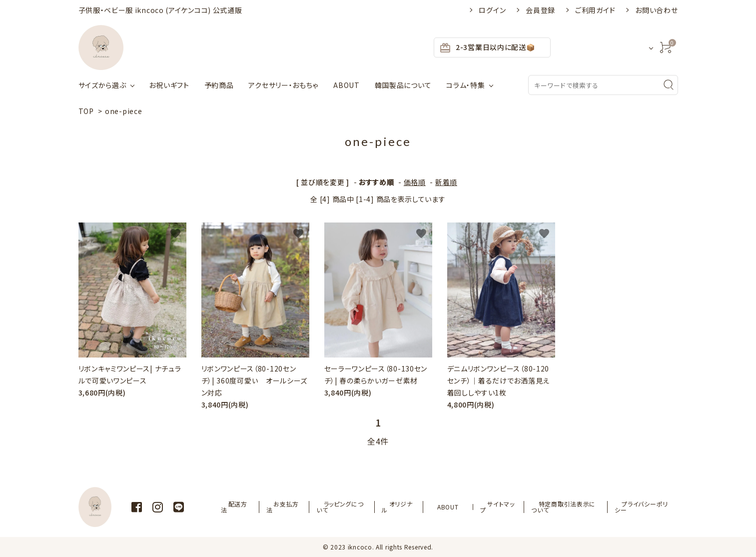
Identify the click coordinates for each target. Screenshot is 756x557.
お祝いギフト (169, 85)
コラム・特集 (465, 85)
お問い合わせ (656, 10)
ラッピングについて (356, 507)
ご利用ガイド (595, 10)
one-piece (123, 111)
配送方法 (257, 507)
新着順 (446, 182)
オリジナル (411, 507)
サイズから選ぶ (102, 85)
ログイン (492, 10)
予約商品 (219, 85)
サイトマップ (492, 507)
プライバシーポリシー (642, 507)
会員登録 (540, 10)
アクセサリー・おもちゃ (283, 85)
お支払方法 (300, 507)
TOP (86, 111)
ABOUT (347, 85)
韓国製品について (403, 85)
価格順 (415, 182)
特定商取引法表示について (560, 507)
